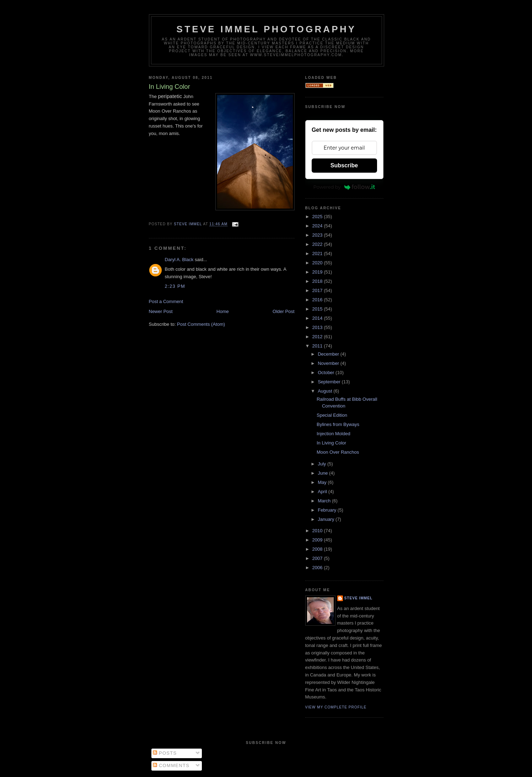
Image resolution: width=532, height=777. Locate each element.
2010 (318, 531)
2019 (318, 272)
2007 (318, 558)
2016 (318, 300)
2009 (318, 540)
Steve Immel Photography (267, 29)
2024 (318, 226)
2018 (318, 281)
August (326, 391)
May (323, 482)
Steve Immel (359, 598)
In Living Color (331, 443)
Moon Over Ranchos (338, 452)
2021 (318, 253)
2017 (318, 290)
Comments (171, 765)
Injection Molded (334, 434)
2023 (318, 235)
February (328, 510)
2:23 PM (175, 286)
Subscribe (344, 165)
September (330, 382)
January (327, 519)
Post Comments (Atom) (201, 324)
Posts (165, 753)
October (327, 373)
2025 (318, 217)
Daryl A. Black (179, 260)
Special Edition (332, 415)
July (323, 464)
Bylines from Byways (338, 424)
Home (223, 311)
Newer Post (161, 311)
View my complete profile (336, 707)
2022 (318, 244)
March (325, 501)
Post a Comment (166, 301)
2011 (318, 346)
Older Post (283, 311)
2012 (318, 337)
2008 (318, 549)
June (323, 473)
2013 (318, 327)
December (329, 354)
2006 (318, 568)
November (329, 363)
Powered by (344, 187)
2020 (318, 263)
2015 (318, 309)
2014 (318, 318)
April (323, 492)
